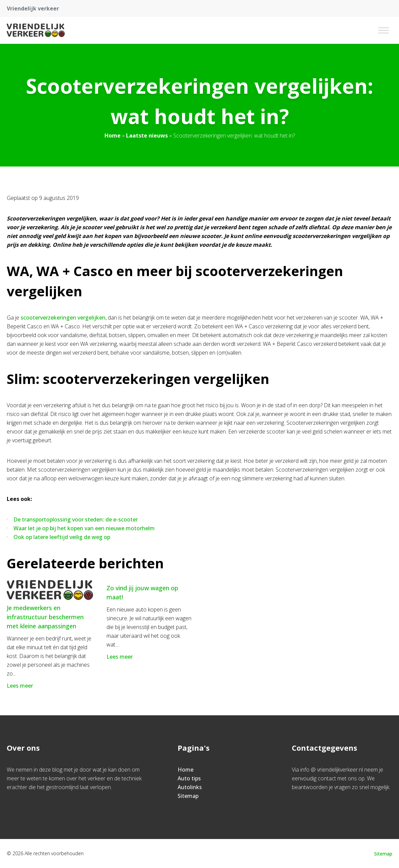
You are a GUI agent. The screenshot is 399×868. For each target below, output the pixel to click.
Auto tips (189, 778)
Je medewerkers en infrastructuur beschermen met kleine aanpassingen (45, 617)
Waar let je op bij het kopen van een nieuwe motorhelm (84, 528)
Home (113, 136)
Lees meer (21, 686)
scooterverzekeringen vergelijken (63, 318)
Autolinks (190, 787)
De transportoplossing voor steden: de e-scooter (76, 519)
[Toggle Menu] (383, 30)
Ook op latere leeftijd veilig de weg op (62, 537)
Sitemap (188, 796)
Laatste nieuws (147, 136)
